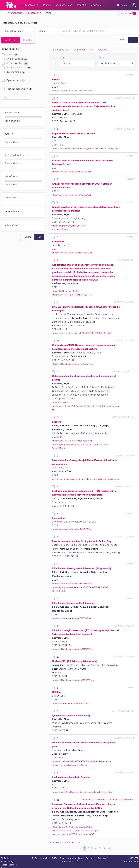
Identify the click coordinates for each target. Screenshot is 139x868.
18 (58, 599)
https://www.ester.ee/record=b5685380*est (72, 441)
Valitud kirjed (128, 13)
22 (58, 711)
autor (9, 134)
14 (58, 487)
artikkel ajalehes (17, 63)
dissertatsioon (16, 72)
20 (58, 657)
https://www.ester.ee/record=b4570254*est (72, 295)
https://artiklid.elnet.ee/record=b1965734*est (73, 364)
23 (58, 738)
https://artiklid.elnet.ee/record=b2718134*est (72, 649)
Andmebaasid (15, 13)
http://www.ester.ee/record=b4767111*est (71, 703)
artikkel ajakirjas (17, 59)
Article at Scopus (61, 230)
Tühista (121, 40)
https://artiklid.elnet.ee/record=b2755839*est (73, 680)
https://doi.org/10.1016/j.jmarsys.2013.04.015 (72, 827)
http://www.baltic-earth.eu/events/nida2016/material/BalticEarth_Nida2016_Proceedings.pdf (86, 406)
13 (58, 456)
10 (58, 341)
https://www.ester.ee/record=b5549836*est (72, 91)
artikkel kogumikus (19, 68)
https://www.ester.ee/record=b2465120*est (72, 529)
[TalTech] (11, 5)
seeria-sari (12, 198)
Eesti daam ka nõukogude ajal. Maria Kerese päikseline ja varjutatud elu (86, 479)
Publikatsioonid (33, 13)
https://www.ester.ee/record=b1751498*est (71, 172)
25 (58, 800)
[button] (134, 5)
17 (57, 564)
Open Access (16, 81)
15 (58, 514)
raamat (12, 55)
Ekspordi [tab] (103, 50)
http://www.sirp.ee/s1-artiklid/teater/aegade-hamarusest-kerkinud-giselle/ (86, 149)
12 (58, 417)
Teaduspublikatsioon (19, 89)
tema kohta (12, 211)
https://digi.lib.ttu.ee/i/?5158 (65, 291)
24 (58, 773)
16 (58, 537)
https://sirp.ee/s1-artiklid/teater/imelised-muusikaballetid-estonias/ (82, 792)
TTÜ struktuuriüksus (17, 155)
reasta (101, 58)
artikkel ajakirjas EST (94, 800)
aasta (4, 97)
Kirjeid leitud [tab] (60, 50)
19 (58, 626)
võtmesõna (12, 225)
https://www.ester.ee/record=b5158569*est (72, 618)
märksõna (11, 176)
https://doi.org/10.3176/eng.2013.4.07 (69, 226)
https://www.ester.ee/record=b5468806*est (72, 253)
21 (58, 688)
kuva (62, 58)
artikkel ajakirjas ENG (122, 800)
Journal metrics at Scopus (66, 831)
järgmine (108, 848)
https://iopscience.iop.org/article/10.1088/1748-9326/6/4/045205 (82, 333)
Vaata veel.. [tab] (83, 50)
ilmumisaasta (13, 113)
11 (57, 372)
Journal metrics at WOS (64, 834)
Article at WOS (87, 834)
